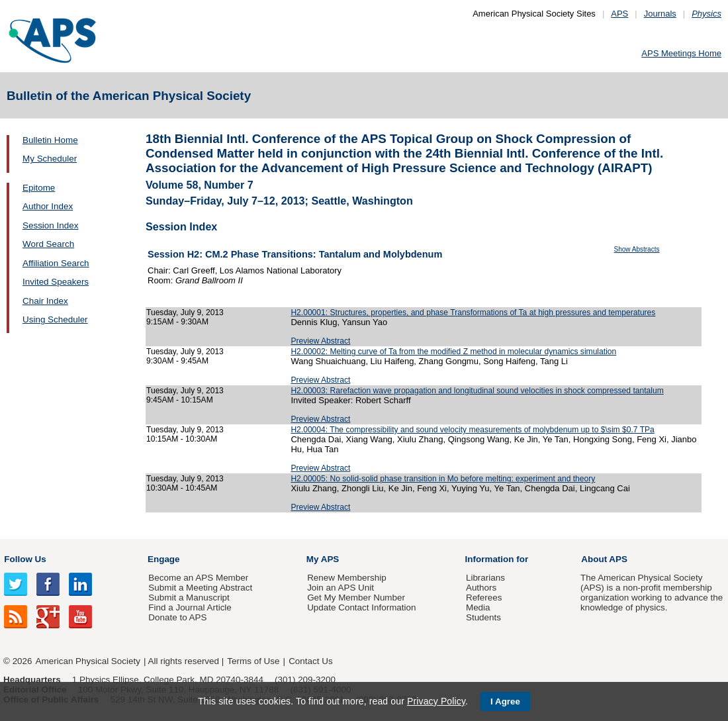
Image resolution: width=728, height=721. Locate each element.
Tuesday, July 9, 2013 (185, 312)
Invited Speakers (56, 282)
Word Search (48, 244)
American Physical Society (88, 661)
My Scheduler (50, 159)
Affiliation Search (56, 263)
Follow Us (25, 559)
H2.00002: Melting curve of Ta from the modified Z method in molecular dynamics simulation (453, 352)
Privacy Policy (436, 701)
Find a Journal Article (190, 607)
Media (478, 607)
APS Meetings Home (681, 53)
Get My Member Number (356, 598)
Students (483, 617)
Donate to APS (177, 617)
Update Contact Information (361, 607)
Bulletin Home (50, 140)
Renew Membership (347, 578)
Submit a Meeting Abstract (200, 588)
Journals (660, 14)
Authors (481, 588)
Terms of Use (253, 661)
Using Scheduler (55, 319)
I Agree (505, 701)
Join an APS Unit (341, 588)
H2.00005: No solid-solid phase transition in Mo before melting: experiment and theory (443, 479)
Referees (484, 598)
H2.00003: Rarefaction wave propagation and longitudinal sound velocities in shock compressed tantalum (477, 391)
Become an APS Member (198, 578)
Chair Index (45, 301)
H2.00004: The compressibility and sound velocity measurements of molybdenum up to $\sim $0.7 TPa (472, 430)
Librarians (485, 578)
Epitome (39, 188)
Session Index (50, 225)
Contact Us (310, 661)
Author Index (48, 206)
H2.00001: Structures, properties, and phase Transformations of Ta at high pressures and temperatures (473, 312)
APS (619, 14)
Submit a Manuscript (189, 598)
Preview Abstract (320, 341)
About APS (604, 559)
